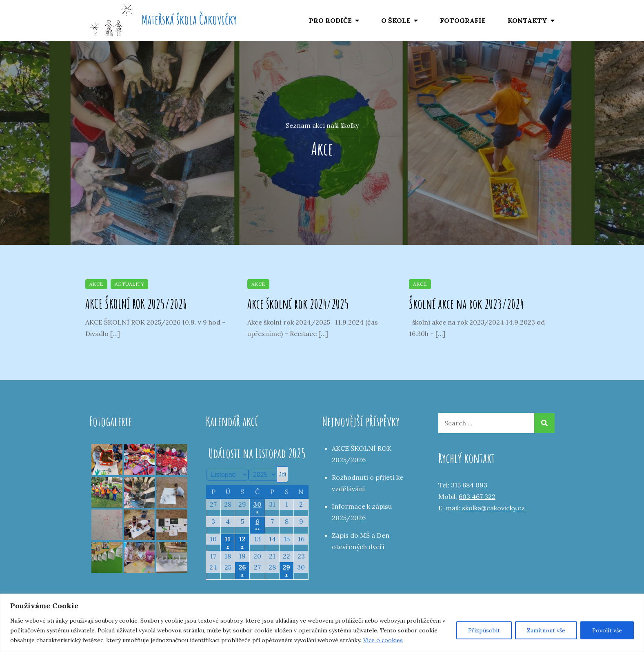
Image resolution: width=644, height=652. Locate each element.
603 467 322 (477, 496)
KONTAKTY (527, 20)
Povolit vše (607, 630)
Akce (96, 284)
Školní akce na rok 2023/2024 (466, 304)
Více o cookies (383, 640)
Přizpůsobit (484, 630)
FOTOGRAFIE (463, 20)
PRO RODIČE (330, 20)
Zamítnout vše (546, 630)
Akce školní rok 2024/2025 (298, 304)
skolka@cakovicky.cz (493, 508)
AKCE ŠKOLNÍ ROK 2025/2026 (136, 304)
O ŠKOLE (396, 20)
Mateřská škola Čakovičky (189, 19)
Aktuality (129, 284)
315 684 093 (469, 485)
